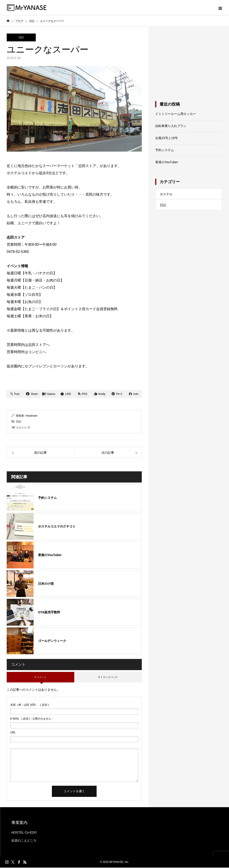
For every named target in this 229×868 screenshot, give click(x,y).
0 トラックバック (108, 677)
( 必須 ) (30, 705)
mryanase (31, 416)
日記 (21, 38)
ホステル (166, 195)
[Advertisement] (189, 62)
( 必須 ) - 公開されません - (32, 719)
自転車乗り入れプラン (171, 126)
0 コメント (40, 677)
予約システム (165, 150)
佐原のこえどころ (24, 841)
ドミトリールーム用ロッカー (176, 114)
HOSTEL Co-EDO (24, 833)
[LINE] (66, 394)
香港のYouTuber (167, 163)
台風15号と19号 (166, 138)
